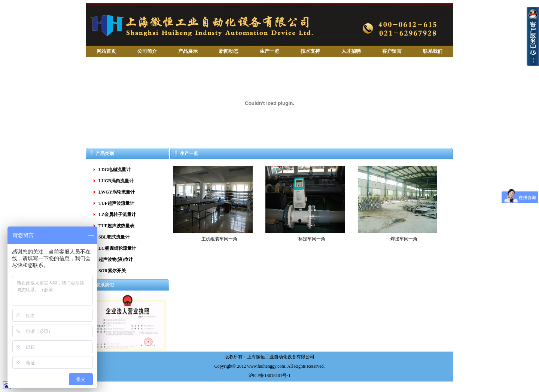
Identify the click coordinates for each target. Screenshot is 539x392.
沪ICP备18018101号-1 (270, 376)
